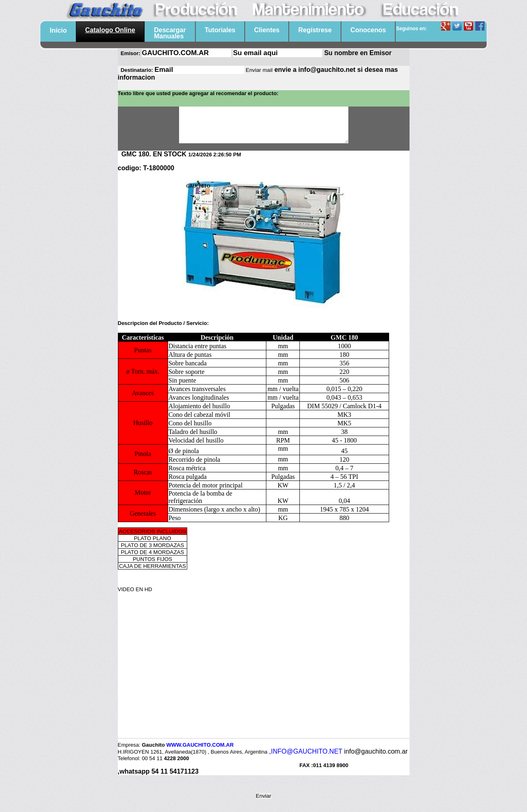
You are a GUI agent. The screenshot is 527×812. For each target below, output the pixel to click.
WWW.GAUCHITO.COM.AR (200, 752)
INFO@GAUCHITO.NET (307, 759)
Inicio (58, 30)
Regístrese (315, 30)
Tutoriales (220, 30)
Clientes (267, 30)
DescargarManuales (170, 33)
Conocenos (368, 30)
